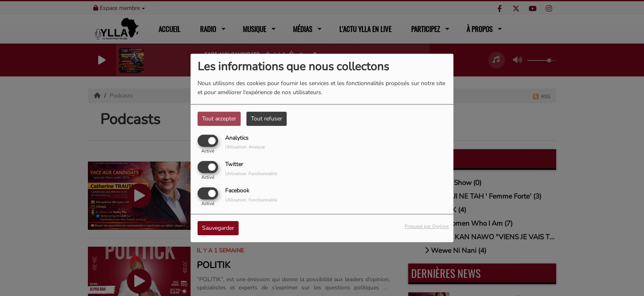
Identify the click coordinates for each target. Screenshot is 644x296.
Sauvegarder (218, 228)
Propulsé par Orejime (427, 227)
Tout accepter (219, 119)
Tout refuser (267, 119)
